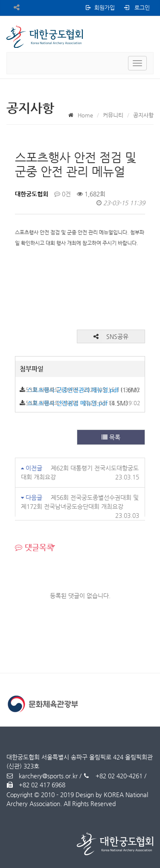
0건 (63, 194)
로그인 (136, 7)
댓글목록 (34, 547)
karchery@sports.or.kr (42, 776)
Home (85, 115)
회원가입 (100, 7)
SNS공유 (109, 336)
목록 (111, 437)
